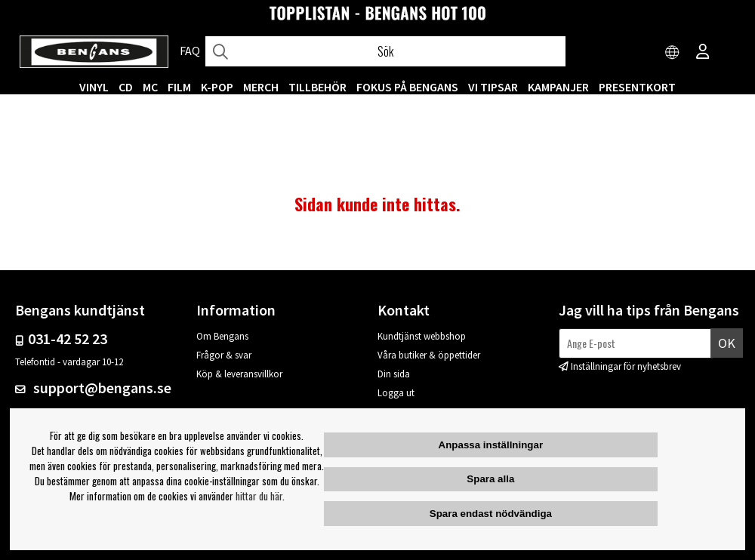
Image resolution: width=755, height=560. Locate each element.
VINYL (94, 87)
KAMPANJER (558, 87)
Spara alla (490, 479)
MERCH (261, 87)
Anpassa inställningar (491, 445)
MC (150, 87)
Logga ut (396, 393)
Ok (727, 343)
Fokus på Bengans (407, 87)
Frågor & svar (224, 355)
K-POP (217, 87)
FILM (179, 87)
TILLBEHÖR (317, 87)
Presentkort (637, 87)
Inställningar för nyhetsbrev (626, 366)
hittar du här (259, 496)
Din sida (394, 374)
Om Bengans (222, 336)
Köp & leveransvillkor (239, 374)
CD (126, 87)
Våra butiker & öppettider (429, 355)
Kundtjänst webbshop (422, 336)
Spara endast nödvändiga (491, 514)
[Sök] (385, 51)
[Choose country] (673, 53)
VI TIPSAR (493, 87)
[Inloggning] (703, 53)
